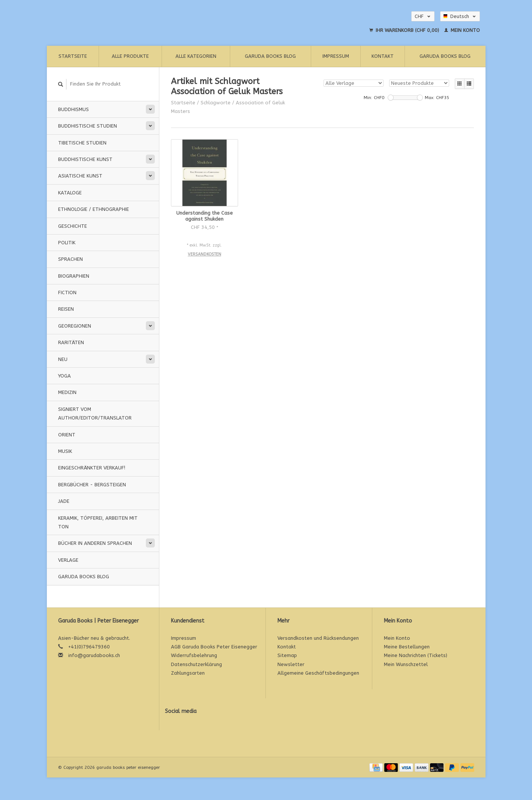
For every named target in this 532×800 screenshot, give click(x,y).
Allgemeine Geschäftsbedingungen (318, 673)
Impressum (336, 56)
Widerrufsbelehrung (194, 655)
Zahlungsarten (188, 673)
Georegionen (75, 326)
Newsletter (291, 664)
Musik (65, 451)
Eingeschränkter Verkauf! (92, 468)
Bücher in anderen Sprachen (95, 543)
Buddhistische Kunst (85, 159)
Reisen (66, 309)
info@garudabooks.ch (94, 655)
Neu (63, 359)
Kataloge (70, 193)
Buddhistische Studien (88, 126)
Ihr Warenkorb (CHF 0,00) (405, 30)
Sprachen (70, 259)
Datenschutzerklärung (196, 664)
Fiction (67, 292)
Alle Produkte (130, 56)
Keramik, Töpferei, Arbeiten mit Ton (98, 522)
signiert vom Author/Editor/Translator (95, 414)
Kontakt (383, 56)
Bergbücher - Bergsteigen (92, 485)
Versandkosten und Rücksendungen (318, 638)
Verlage (68, 560)
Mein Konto (462, 30)
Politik (67, 243)
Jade (64, 501)
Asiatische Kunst (80, 176)
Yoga (64, 376)
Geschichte (73, 226)
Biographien (74, 276)
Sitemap (287, 655)
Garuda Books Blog (270, 56)
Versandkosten (205, 254)
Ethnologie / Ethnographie (94, 209)
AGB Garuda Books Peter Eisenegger (214, 647)
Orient (67, 435)
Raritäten (71, 342)
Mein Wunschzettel (406, 664)
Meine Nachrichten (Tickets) (416, 655)
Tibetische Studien (82, 143)
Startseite (73, 56)
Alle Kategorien (196, 56)
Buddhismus (73, 109)
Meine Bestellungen (407, 647)
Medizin (67, 392)
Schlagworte (216, 103)
